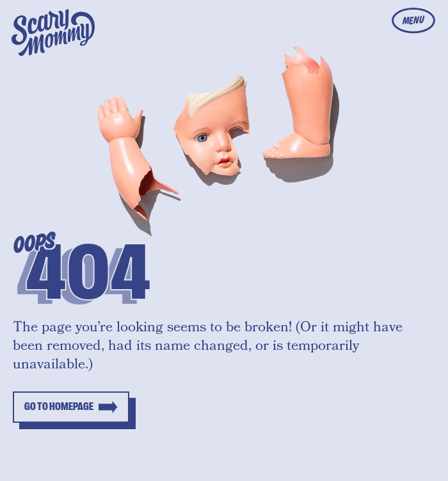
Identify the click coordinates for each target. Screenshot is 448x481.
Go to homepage (59, 407)
